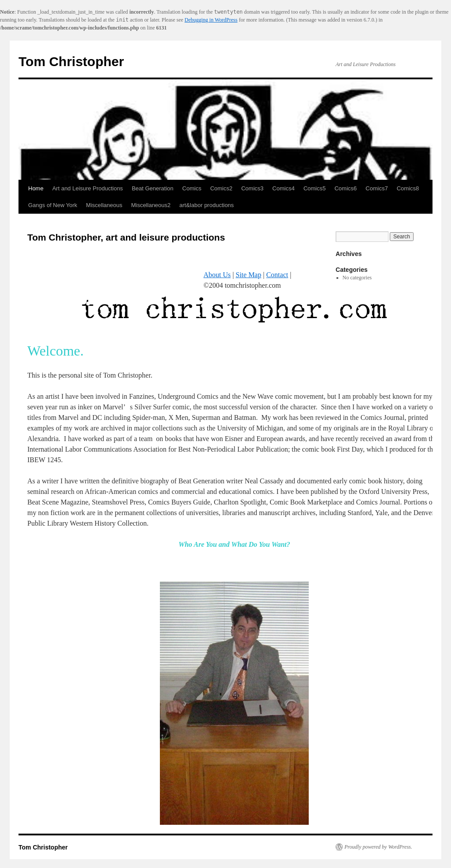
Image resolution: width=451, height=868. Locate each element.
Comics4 (283, 188)
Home (36, 188)
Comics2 (221, 188)
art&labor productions (207, 205)
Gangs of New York (53, 205)
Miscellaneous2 (151, 205)
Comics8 (408, 188)
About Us (217, 275)
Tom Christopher (71, 61)
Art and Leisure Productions (88, 188)
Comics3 (253, 188)
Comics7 (377, 188)
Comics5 (315, 188)
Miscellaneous (104, 205)
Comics (192, 188)
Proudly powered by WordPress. (378, 847)
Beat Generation (153, 188)
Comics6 (346, 188)
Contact (277, 275)
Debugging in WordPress (211, 20)
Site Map (248, 275)
